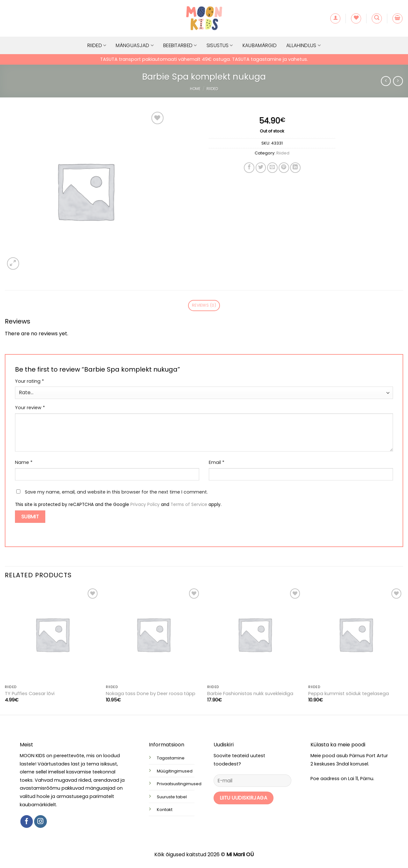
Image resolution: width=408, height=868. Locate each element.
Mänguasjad (135, 45)
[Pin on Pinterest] (284, 168)
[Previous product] (398, 81)
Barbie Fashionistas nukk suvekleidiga (250, 694)
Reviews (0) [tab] (204, 305)
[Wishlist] (356, 18)
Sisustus (220, 45)
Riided (97, 45)
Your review (30, 408)
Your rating (29, 381)
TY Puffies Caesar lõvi (30, 694)
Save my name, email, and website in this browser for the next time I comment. (116, 492)
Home (195, 89)
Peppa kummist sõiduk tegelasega (349, 694)
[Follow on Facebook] (27, 822)
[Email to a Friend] (272, 168)
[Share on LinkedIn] (295, 168)
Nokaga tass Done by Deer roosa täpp (151, 694)
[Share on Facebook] (249, 168)
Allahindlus (303, 45)
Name (24, 462)
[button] (335, 18)
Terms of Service (189, 505)
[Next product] (386, 81)
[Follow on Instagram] (40, 822)
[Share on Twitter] (261, 168)
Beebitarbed (180, 45)
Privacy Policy (145, 505)
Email (217, 462)
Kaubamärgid (260, 45)
